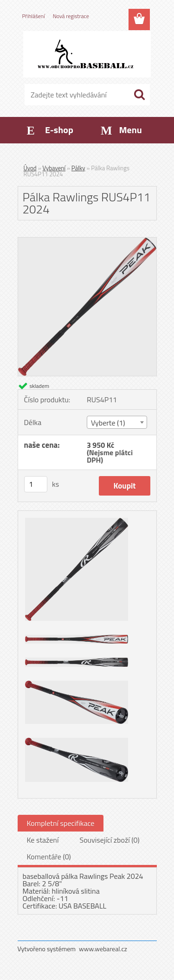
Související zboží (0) (109, 840)
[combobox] (117, 422)
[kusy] (36, 484)
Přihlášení (34, 16)
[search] (139, 95)
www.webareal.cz (103, 949)
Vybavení (54, 168)
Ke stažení (43, 840)
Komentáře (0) (49, 857)
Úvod (30, 168)
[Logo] (87, 54)
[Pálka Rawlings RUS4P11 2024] (87, 241)
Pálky (78, 168)
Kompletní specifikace (61, 823)
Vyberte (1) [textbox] (108, 423)
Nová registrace (71, 16)
